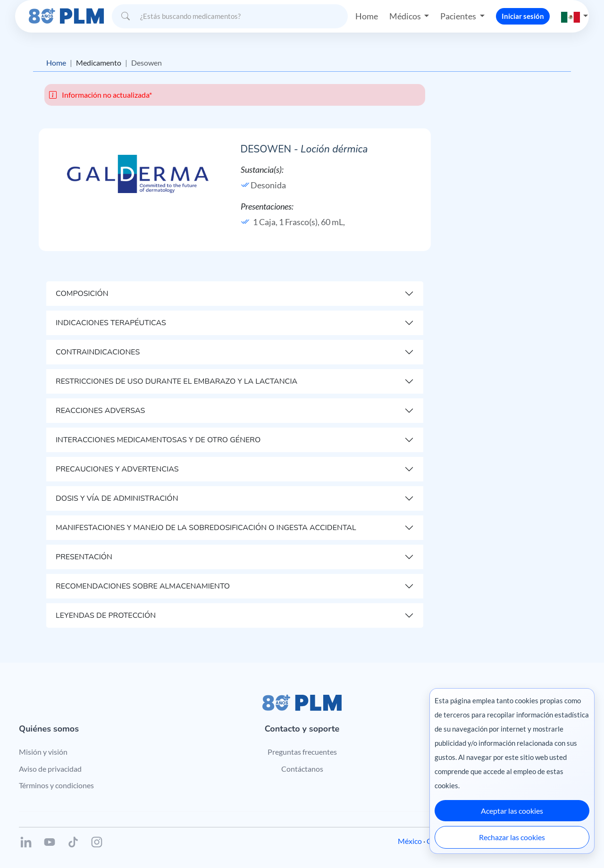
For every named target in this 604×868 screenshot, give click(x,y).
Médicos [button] (406, 16)
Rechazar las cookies (512, 837)
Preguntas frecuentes (302, 752)
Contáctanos (302, 769)
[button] (575, 16)
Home (367, 16)
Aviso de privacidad (50, 769)
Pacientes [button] (459, 16)
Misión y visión (43, 752)
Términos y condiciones (56, 785)
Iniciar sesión (523, 16)
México (410, 841)
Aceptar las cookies (512, 811)
